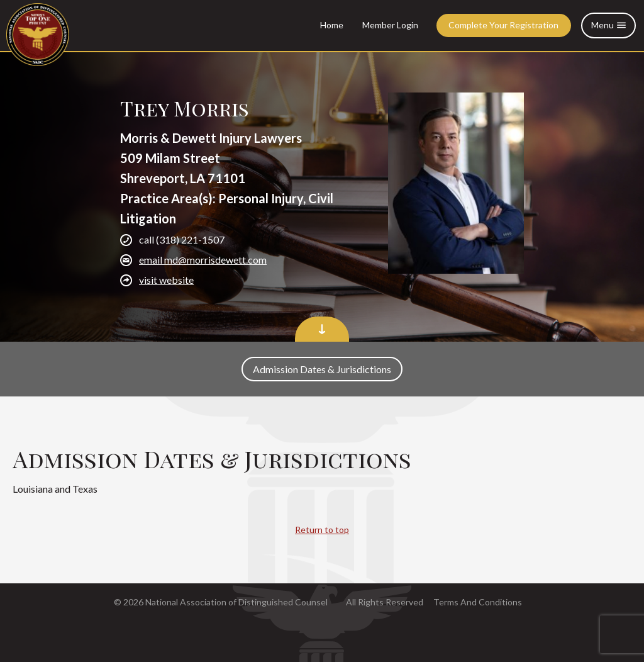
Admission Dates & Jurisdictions (322, 369)
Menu (608, 25)
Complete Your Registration (503, 25)
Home (332, 25)
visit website (166, 280)
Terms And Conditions (478, 602)
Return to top (322, 530)
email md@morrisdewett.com (203, 260)
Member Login (390, 25)
